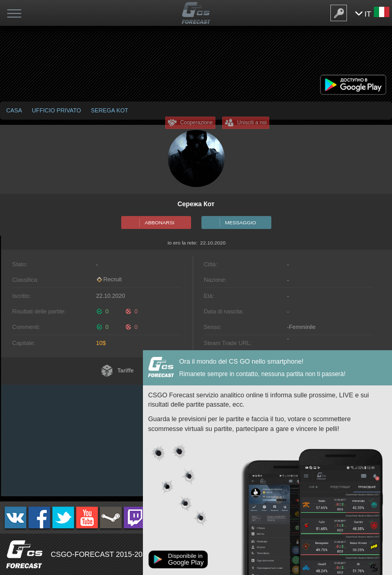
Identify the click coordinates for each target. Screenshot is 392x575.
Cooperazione (197, 123)
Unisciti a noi (252, 123)
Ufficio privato (56, 110)
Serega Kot (110, 110)
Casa (14, 110)
